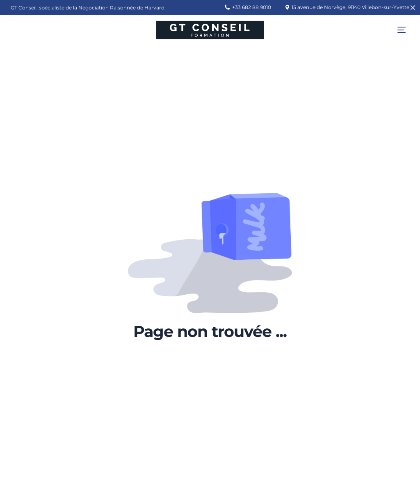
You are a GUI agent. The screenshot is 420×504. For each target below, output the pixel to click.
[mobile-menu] (395, 30)
